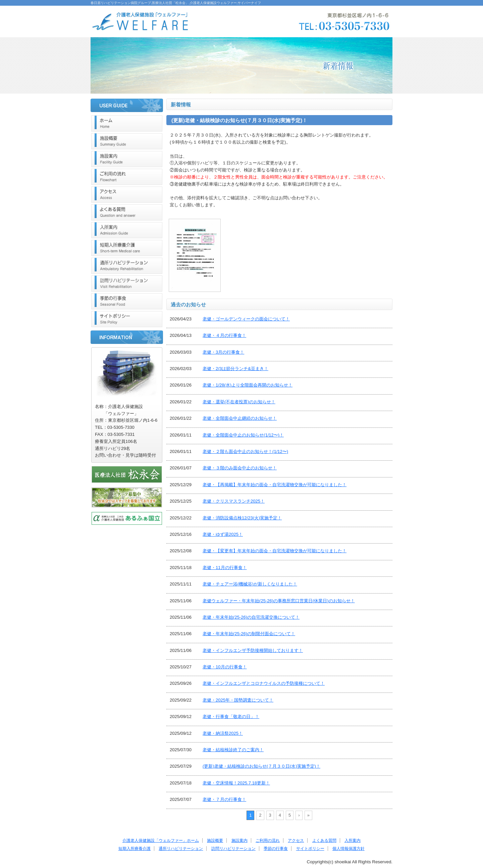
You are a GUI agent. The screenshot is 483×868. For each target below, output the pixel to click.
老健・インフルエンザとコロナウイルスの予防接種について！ (264, 683)
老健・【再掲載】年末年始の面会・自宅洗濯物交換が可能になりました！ (275, 485)
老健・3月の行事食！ (223, 352)
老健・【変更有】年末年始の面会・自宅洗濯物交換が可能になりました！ (275, 551)
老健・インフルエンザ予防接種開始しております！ (253, 650)
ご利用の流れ (127, 177)
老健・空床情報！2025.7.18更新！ (236, 783)
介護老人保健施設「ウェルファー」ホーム (161, 840)
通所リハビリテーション (127, 266)
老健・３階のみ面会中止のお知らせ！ (240, 468)
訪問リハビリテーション (127, 284)
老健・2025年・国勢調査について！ (238, 700)
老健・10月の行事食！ (225, 667)
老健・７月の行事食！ (224, 799)
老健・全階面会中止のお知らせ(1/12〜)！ (243, 435)
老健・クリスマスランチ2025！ (234, 501)
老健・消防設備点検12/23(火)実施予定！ (242, 518)
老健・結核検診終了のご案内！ (233, 750)
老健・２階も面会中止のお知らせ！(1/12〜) (245, 451)
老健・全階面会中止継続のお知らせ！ (240, 418)
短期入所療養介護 (127, 248)
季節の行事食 (127, 301)
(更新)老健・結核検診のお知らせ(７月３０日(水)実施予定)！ (261, 766)
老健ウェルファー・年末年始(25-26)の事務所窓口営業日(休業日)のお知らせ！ (279, 601)
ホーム (127, 123)
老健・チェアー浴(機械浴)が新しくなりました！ (250, 584)
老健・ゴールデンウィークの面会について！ (246, 319)
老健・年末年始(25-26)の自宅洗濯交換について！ (251, 617)
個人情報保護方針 (348, 849)
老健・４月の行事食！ (224, 335)
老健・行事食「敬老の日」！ (231, 717)
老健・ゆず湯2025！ (223, 534)
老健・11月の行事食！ (225, 568)
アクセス (127, 195)
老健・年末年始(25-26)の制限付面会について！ (249, 634)
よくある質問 (127, 212)
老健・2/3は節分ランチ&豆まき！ (235, 369)
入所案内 (127, 230)
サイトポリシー (127, 319)
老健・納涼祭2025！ (223, 733)
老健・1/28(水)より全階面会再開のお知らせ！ (248, 385)
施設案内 (127, 159)
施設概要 (127, 141)
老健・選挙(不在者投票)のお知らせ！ (239, 402)
